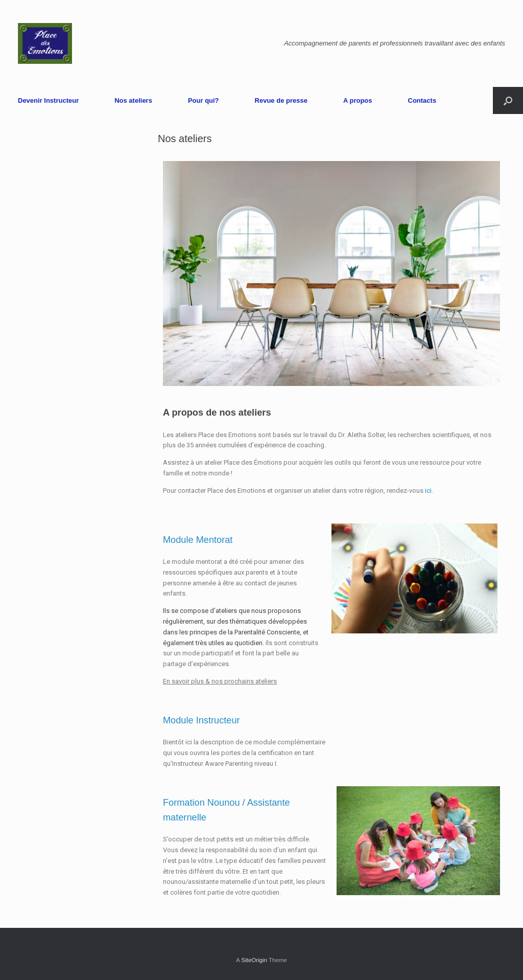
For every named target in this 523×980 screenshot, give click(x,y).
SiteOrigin (254, 960)
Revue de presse (281, 100)
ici (428, 491)
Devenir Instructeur (48, 100)
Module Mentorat (198, 540)
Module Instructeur (201, 720)
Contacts (422, 100)
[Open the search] (508, 100)
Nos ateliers (133, 100)
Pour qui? (204, 100)
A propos (358, 100)
